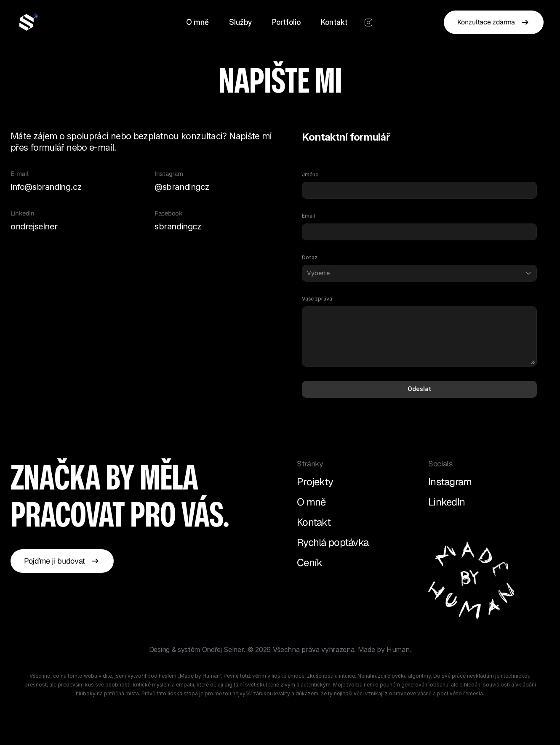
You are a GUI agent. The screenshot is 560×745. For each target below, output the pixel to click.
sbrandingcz (178, 226)
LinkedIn (447, 502)
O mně (311, 502)
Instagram (450, 482)
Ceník (309, 563)
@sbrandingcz (182, 187)
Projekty (315, 482)
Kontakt (314, 522)
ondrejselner (34, 226)
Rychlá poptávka (333, 542)
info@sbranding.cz (46, 187)
